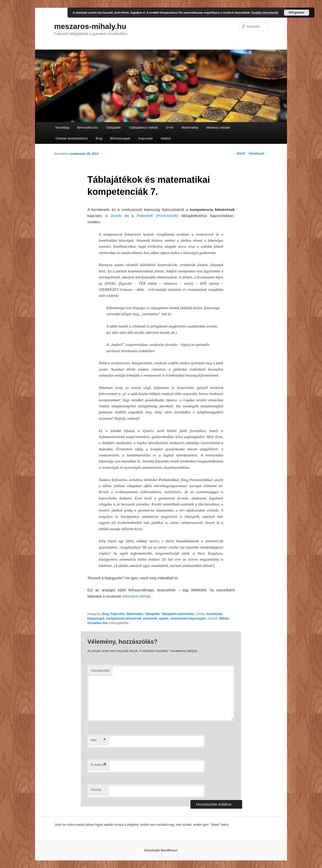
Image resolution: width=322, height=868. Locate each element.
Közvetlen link (98, 623)
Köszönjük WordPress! (161, 850)
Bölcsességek (120, 138)
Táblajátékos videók (143, 128)
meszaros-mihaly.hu (90, 26)
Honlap (96, 790)
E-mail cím (99, 765)
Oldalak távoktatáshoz (72, 138)
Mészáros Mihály (137, 596)
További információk (265, 13)
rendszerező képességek (188, 619)
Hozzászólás (100, 671)
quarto (164, 619)
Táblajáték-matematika (178, 614)
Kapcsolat (146, 138)
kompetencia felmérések (124, 619)
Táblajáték (113, 128)
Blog (99, 138)
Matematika (190, 128)
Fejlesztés (118, 614)
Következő (258, 154)
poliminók (150, 619)
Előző (239, 154)
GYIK (170, 128)
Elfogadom (297, 13)
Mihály (224, 619)
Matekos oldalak (218, 128)
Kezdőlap (62, 128)
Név (98, 740)
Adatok (166, 138)
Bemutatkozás (87, 128)
